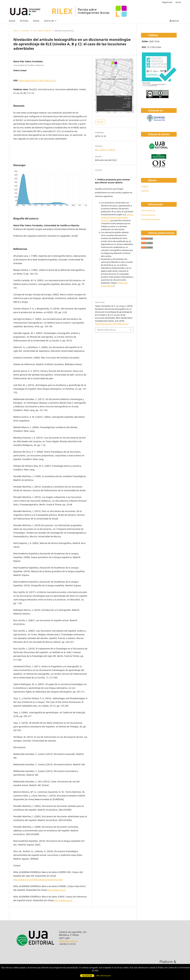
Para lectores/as (148, 210)
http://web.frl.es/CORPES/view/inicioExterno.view (38, 880)
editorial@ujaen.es (68, 941)
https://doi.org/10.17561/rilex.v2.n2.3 (37, 80)
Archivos (24, 21)
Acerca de (49, 21)
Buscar (174, 21)
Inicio (16, 31)
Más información (103, 976)
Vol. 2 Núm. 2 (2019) (42, 31)
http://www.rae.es (57, 890)
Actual (12, 21)
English (145, 186)
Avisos (36, 21)
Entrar (178, 2)
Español (145, 191)
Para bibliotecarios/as (151, 219)
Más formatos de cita (106, 330)
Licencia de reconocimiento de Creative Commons (117, 217)
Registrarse (167, 2)
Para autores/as (148, 215)
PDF (101, 122)
